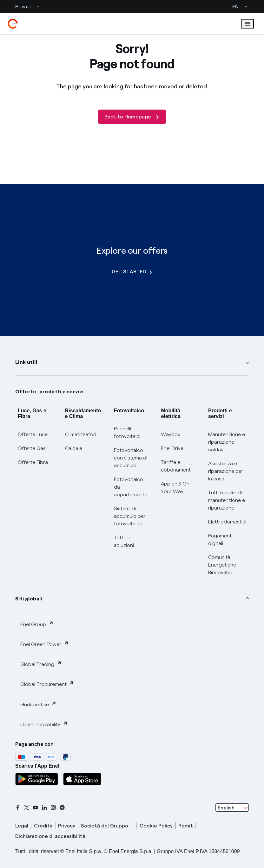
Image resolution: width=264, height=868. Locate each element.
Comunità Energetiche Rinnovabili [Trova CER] (222, 565)
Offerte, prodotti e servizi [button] (49, 392)
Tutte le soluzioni (124, 541)
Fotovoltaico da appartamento (131, 487)
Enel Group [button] (37, 624)
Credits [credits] (43, 826)
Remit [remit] (186, 826)
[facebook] (18, 808)
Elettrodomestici (227, 522)
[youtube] (36, 808)
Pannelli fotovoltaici (127, 432)
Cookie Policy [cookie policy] (156, 826)
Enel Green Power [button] (45, 644)
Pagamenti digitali (220, 539)
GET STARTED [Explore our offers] (132, 272)
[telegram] (62, 808)
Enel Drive (172, 448)
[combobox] (232, 808)
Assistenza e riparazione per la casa (226, 471)
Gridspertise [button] (38, 704)
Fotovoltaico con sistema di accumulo (131, 458)
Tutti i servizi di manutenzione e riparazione (227, 500)
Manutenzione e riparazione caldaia (227, 442)
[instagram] (53, 808)
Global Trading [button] (41, 664)
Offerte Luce (33, 434)
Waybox (171, 434)
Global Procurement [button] (47, 684)
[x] (27, 808)
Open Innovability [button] (44, 724)
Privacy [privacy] (67, 826)
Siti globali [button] (29, 599)
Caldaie (74, 448)
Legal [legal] (22, 826)
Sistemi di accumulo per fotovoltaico (130, 516)
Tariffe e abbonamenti (176, 466)
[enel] (13, 24)
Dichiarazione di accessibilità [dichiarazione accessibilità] (50, 836)
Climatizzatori (81, 434)
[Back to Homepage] (132, 117)
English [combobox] (226, 808)
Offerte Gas (32, 448)
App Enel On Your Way (175, 488)
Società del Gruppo (105, 826)
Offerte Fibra (33, 462)
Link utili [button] (26, 362)
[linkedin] (44, 808)
